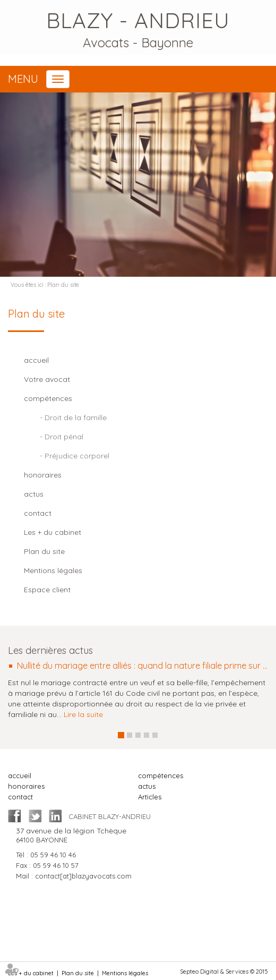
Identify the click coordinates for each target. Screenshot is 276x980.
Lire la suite (83, 714)
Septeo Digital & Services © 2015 (224, 972)
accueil (20, 776)
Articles (150, 797)
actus (147, 786)
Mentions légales (125, 973)
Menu (23, 79)
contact (20, 797)
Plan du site (63, 285)
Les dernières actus (50, 650)
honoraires (26, 786)
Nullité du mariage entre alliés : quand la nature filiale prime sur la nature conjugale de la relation (143, 666)
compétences (161, 776)
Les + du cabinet (31, 973)
